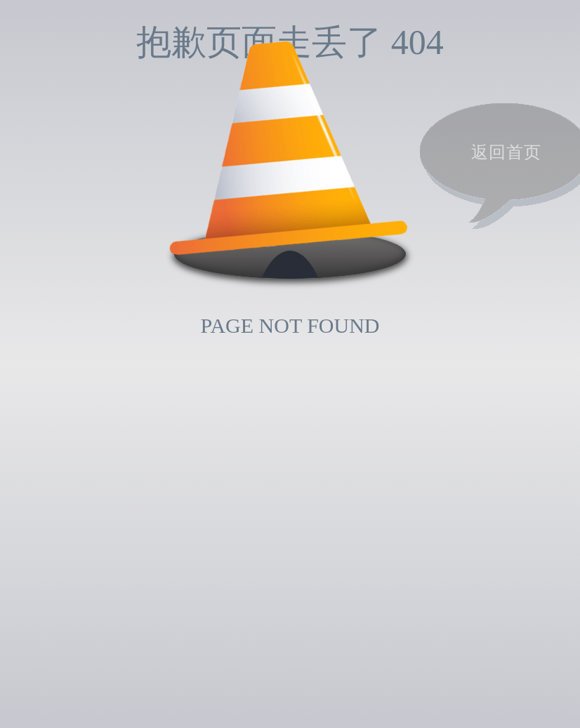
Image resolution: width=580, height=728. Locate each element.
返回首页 (506, 152)
